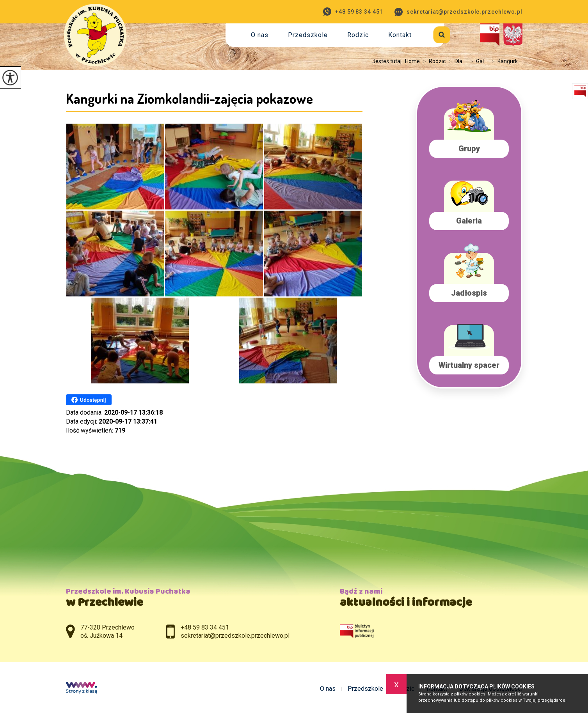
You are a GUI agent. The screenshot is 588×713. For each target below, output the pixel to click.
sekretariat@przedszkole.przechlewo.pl (458, 12)
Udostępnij (89, 400)
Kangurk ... (505, 61)
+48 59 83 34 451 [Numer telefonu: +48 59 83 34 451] (205, 627)
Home (412, 61)
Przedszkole (308, 35)
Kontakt (400, 35)
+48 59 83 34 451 (353, 12)
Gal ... (478, 61)
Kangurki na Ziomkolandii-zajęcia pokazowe (189, 98)
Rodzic (358, 35)
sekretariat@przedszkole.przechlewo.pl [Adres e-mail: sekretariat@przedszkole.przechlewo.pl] (235, 636)
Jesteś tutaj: (389, 61)
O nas (260, 35)
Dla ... (456, 61)
